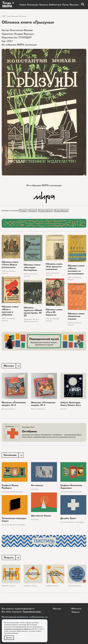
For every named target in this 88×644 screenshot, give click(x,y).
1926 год (5, 271)
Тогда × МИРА (8, 5)
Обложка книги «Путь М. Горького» (54, 312)
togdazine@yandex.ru (25, 609)
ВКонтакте (76, 609)
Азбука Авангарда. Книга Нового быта (71, 404)
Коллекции (33, 5)
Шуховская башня (41, 516)
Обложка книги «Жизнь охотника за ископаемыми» (76, 270)
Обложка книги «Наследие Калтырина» (32, 268)
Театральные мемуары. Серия (14, 520)
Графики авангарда (16, 492)
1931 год (49, 273)
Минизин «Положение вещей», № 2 (14, 404)
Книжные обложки (18, 16)
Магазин (74, 5)
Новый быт (34, 322)
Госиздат (23, 211)
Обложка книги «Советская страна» (76, 317)
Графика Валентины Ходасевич (71, 487)
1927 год (6, 16)
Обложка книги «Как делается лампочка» (54, 267)
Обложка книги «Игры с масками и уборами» (10, 311)
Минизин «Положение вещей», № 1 (43, 404)
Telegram (76, 612)
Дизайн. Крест (68, 519)
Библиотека (55, 5)
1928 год (49, 319)
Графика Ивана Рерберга (10, 487)
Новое (23, 5)
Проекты (44, 5)
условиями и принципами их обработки (17, 629)
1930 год (71, 278)
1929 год (71, 323)
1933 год (27, 274)
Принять (9, 638)
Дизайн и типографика (17, 525)
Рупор (65, 5)
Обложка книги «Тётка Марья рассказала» (10, 265)
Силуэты (33, 211)
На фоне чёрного (46, 211)
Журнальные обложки (31, 320)
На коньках (37, 486)
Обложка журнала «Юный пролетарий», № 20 (33, 312)
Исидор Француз (62, 211)
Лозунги (12, 587)
